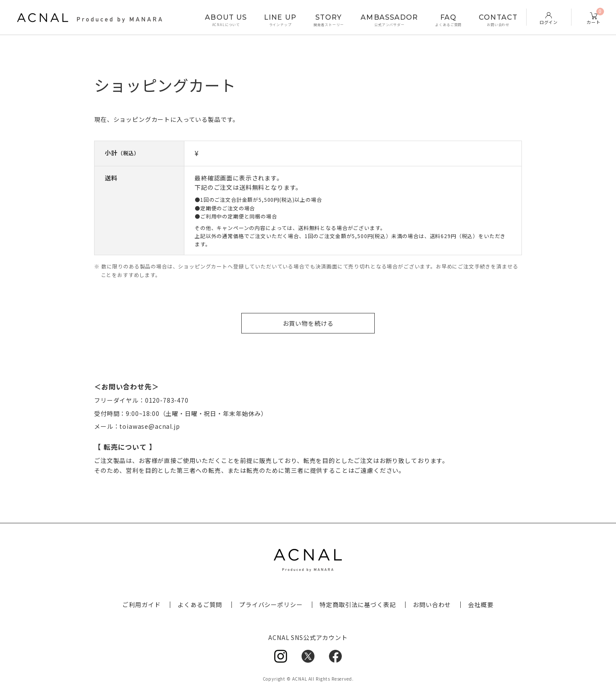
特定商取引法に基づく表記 (358, 605)
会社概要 (481, 605)
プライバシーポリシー (271, 605)
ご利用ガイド (141, 605)
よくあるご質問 (200, 605)
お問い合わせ (432, 605)
